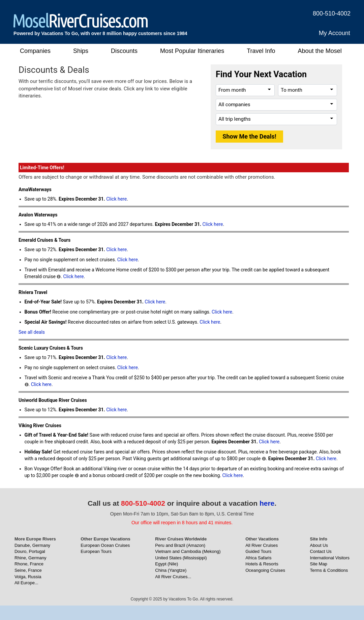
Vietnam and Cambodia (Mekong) (188, 551)
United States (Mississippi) (181, 558)
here (267, 503)
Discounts (124, 51)
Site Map (319, 564)
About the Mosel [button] (320, 51)
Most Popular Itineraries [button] (192, 51)
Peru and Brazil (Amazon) (180, 545)
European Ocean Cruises (105, 545)
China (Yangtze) (171, 570)
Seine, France (28, 570)
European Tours (96, 551)
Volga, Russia (28, 577)
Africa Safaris (258, 558)
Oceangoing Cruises (265, 570)
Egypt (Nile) (166, 564)
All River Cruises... (173, 577)
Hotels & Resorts (262, 564)
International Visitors (330, 558)
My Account (335, 33)
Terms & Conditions (329, 570)
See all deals (32, 332)
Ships (81, 51)
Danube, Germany (32, 545)
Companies (35, 51)
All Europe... (26, 583)
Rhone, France (29, 564)
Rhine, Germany (31, 558)
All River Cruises (262, 545)
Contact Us (321, 551)
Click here (116, 199)
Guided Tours (258, 551)
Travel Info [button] (261, 51)
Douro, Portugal (30, 551)
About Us (319, 545)
